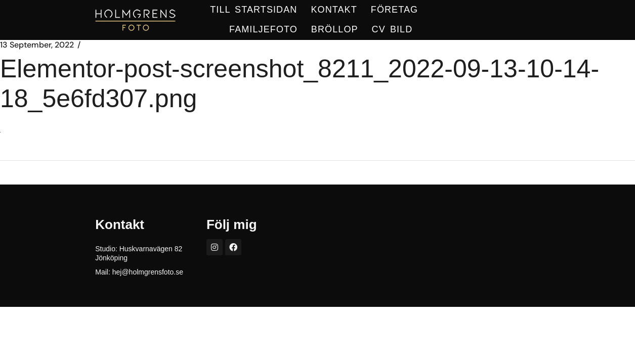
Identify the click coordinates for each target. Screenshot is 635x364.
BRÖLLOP (335, 29)
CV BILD (392, 29)
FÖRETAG (394, 10)
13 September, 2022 (37, 45)
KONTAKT (334, 10)
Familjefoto (263, 29)
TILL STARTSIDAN (253, 10)
